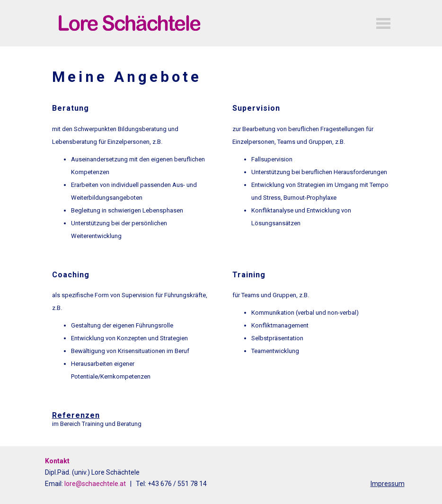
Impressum (388, 484)
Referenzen (76, 415)
